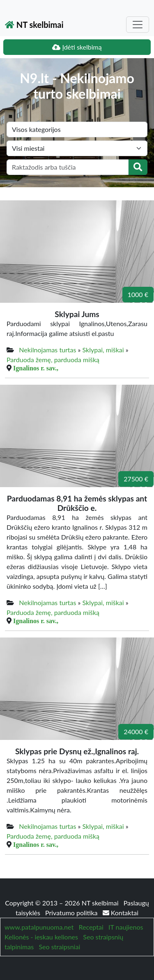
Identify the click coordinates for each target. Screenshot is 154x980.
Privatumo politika (72, 913)
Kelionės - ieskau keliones (41, 937)
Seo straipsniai (59, 947)
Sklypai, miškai (103, 350)
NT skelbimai (34, 25)
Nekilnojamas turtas (47, 350)
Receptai (91, 927)
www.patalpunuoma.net (39, 927)
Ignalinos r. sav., (36, 368)
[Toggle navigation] (138, 25)
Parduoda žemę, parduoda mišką (53, 360)
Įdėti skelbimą (77, 47)
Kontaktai (121, 913)
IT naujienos (126, 927)
